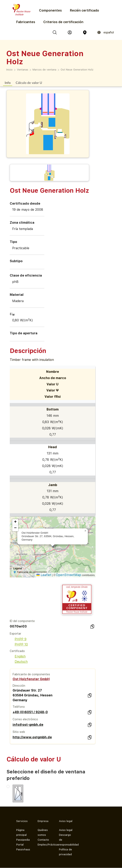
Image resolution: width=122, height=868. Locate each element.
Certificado (17, 651)
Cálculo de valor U (29, 83)
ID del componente (22, 621)
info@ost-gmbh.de (28, 725)
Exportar (15, 634)
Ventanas (23, 70)
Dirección (19, 686)
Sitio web (19, 732)
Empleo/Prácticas (45, 845)
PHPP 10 (19, 644)
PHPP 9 (18, 639)
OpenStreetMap (69, 575)
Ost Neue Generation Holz (77, 70)
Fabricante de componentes (31, 674)
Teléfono (19, 707)
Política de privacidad (65, 852)
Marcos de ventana (44, 70)
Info (8, 83)
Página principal (21, 832)
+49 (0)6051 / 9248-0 (30, 712)
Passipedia (23, 840)
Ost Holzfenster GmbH (31, 679)
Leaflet (44, 575)
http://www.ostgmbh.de (32, 737)
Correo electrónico (25, 719)
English (18, 656)
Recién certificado (84, 10)
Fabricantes (26, 22)
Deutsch (19, 662)
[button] (85, 531)
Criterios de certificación (63, 22)
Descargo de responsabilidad (66, 840)
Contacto (43, 840)
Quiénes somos (43, 832)
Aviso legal (66, 830)
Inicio (9, 70)
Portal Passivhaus (23, 847)
